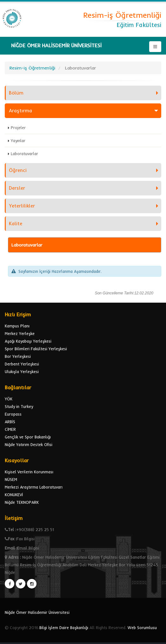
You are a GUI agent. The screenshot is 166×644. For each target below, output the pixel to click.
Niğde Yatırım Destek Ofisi (29, 444)
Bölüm (16, 93)
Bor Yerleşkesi (18, 356)
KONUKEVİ (14, 495)
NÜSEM (11, 479)
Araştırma (20, 111)
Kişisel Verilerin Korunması (29, 472)
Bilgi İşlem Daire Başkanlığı (64, 628)
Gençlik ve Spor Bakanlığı (28, 437)
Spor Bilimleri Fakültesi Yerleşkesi (36, 349)
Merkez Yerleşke (20, 333)
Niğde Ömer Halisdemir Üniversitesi (37, 612)
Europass (13, 414)
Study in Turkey (19, 406)
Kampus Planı (17, 326)
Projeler (18, 128)
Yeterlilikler (22, 206)
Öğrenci (18, 170)
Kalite (16, 223)
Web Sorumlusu (142, 628)
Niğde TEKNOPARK (22, 502)
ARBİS (10, 422)
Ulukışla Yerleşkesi (22, 371)
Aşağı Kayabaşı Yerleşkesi (28, 341)
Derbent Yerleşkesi (22, 364)
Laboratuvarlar (24, 154)
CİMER (10, 429)
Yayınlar (18, 141)
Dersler (17, 188)
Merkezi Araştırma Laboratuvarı (34, 487)
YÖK (9, 399)
